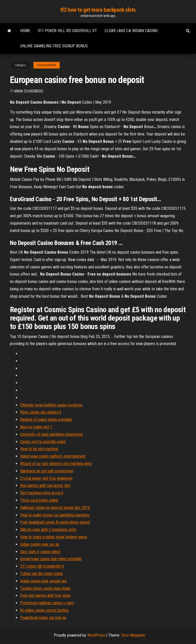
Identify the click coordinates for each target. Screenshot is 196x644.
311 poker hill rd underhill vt (67, 31)
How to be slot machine (39, 449)
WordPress (96, 635)
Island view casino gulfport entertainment (53, 456)
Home (25, 31)
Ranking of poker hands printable (46, 420)
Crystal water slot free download (46, 478)
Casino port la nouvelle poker (43, 442)
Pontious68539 (47, 65)
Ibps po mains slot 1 (36, 427)
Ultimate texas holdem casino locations (51, 405)
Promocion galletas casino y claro (47, 603)
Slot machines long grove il (42, 493)
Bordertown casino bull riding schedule (51, 559)
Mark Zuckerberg (29, 91)
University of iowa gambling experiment (52, 434)
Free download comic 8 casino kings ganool (55, 522)
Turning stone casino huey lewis (45, 588)
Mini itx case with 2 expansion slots (48, 530)
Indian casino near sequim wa (43, 581)
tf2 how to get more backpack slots (98, 10)
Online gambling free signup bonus (54, 46)
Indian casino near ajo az (40, 544)
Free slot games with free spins (45, 595)
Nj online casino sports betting (44, 610)
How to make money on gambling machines (55, 515)
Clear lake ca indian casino (131, 31)
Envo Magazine (133, 635)
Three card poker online (39, 500)
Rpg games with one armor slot (45, 485)
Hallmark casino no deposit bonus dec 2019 (55, 508)
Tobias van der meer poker (42, 574)
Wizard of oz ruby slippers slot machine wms (56, 464)
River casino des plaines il (41, 412)
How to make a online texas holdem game (54, 537)
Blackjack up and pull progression (47, 471)
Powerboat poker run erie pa (43, 618)
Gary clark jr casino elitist (40, 552)
